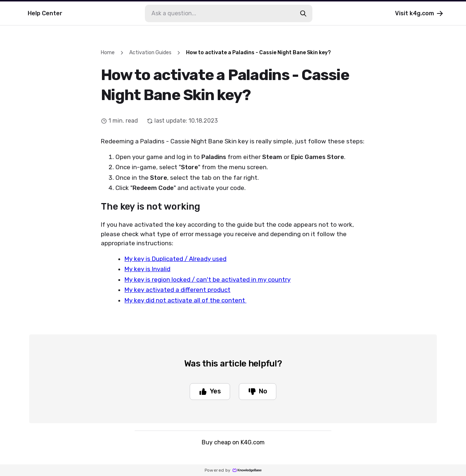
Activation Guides (150, 53)
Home (108, 53)
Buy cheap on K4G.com (233, 442)
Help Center (45, 13)
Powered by (233, 470)
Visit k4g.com (420, 13)
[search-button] (303, 13)
